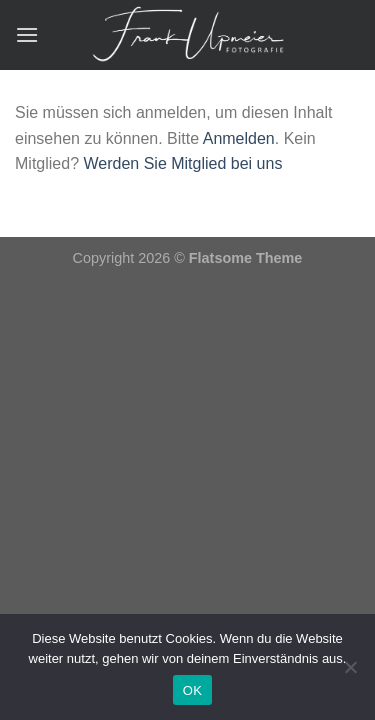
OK (192, 690)
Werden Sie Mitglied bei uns (182, 163)
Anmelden (239, 138)
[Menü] (27, 34)
